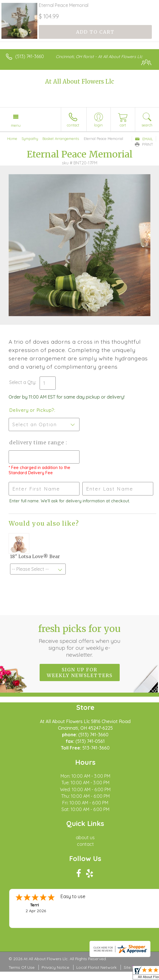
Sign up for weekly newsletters (80, 672)
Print (144, 144)
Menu (16, 125)
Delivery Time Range (37, 442)
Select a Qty (22, 382)
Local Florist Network (96, 967)
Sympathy (30, 139)
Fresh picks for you (79, 641)
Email (144, 139)
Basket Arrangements (61, 139)
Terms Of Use (22, 967)
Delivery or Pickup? (32, 410)
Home (12, 139)
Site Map (132, 967)
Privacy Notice (55, 967)
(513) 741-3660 (30, 56)
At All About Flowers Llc (80, 81)
